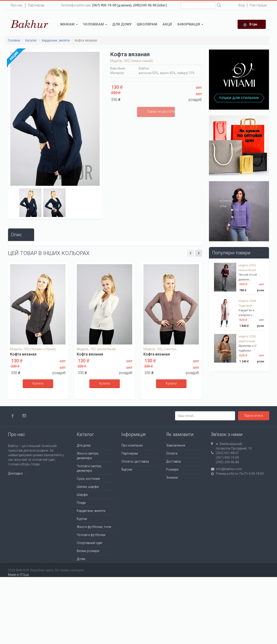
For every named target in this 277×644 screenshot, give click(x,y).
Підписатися (254, 416)
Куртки (82, 519)
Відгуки (127, 469)
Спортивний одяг (90, 543)
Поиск (219, 6)
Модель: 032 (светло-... (162, 349)
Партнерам (36, 5)
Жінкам (69, 24)
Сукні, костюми (88, 479)
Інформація (190, 24)
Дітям (81, 559)
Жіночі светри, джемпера (88, 456)
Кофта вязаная (23, 354)
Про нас (17, 5)
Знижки (172, 477)
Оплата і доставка (135, 461)
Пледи (81, 503)
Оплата (172, 453)
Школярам (147, 24)
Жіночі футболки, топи (94, 527)
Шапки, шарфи (88, 487)
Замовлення (176, 445)
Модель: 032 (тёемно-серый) (33, 349)
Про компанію (132, 445)
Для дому (122, 24)
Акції (167, 24)
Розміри (172, 469)
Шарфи (82, 495)
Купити (38, 383)
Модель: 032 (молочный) (96, 349)
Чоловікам (95, 24)
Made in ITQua (18, 575)
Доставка (173, 461)
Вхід (241, 5)
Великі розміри (88, 551)
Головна (14, 40)
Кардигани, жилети (56, 40)
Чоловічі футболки (91, 535)
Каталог (31, 40)
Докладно (15, 473)
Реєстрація (258, 5)
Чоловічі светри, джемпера (89, 468)
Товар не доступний (161, 111)
